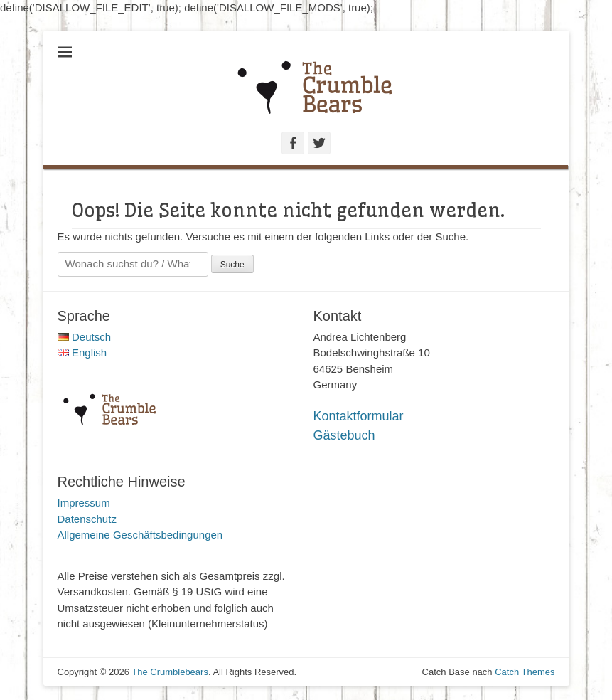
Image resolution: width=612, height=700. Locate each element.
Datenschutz (87, 519)
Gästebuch (344, 435)
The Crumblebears (170, 672)
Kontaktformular (359, 416)
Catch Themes (525, 672)
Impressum (84, 503)
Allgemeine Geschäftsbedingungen (140, 535)
